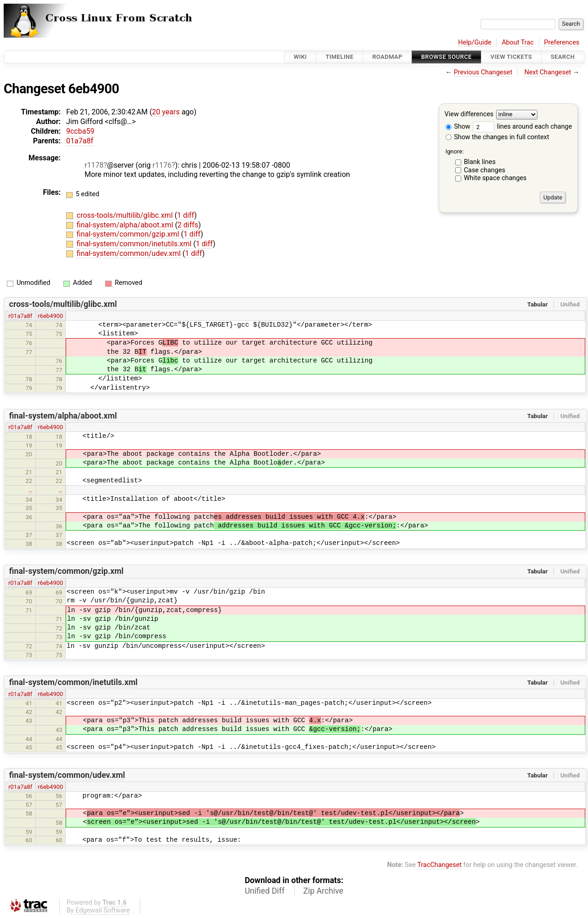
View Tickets (511, 57)
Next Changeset (548, 72)
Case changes (485, 170)
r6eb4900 (50, 316)
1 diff (185, 215)
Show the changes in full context (498, 137)
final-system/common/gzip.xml (129, 234)
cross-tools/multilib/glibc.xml (126, 215)
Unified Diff (265, 891)
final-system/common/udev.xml (130, 253)
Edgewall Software (103, 910)
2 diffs (188, 225)
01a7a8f (80, 141)
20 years (166, 112)
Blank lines (480, 162)
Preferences (562, 42)
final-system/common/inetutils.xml (135, 244)
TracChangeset (439, 865)
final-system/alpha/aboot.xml (126, 225)
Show (458, 127)
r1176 (162, 165)
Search (563, 57)
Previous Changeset (483, 72)
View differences (469, 115)
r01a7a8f (20, 316)
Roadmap (387, 57)
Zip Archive (323, 891)
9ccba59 (80, 131)
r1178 (94, 165)
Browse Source (447, 57)
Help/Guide (475, 42)
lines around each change (522, 127)
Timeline (340, 57)
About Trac (518, 42)
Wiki (300, 57)
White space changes (495, 178)
